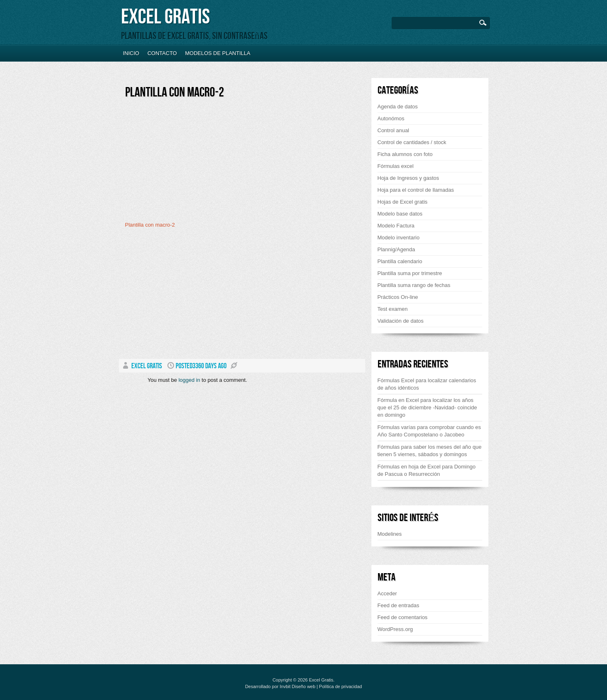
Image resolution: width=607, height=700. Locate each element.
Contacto (162, 53)
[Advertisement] (194, 163)
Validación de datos (401, 321)
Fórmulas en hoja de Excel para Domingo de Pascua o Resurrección (427, 470)
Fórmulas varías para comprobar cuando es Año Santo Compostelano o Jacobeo (429, 431)
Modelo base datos (400, 214)
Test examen (393, 309)
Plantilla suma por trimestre (410, 273)
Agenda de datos (398, 107)
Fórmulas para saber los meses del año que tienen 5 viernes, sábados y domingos (430, 451)
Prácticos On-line (398, 297)
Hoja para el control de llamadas (416, 190)
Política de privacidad (340, 686)
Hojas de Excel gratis (403, 202)
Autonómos (391, 118)
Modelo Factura (396, 226)
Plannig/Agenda (396, 249)
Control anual (393, 130)
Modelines (390, 534)
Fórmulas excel (396, 166)
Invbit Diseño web (298, 686)
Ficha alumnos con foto (405, 154)
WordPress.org (395, 629)
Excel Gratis (165, 17)
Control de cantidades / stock (412, 142)
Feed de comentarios (403, 617)
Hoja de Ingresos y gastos (408, 178)
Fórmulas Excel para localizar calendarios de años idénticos (427, 384)
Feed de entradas (399, 605)
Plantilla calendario (400, 261)
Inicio (131, 53)
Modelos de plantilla (218, 53)
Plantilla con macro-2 (175, 93)
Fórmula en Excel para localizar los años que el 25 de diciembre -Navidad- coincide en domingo (427, 407)
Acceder (387, 593)
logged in (189, 380)
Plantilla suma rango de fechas (414, 285)
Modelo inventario (399, 238)
